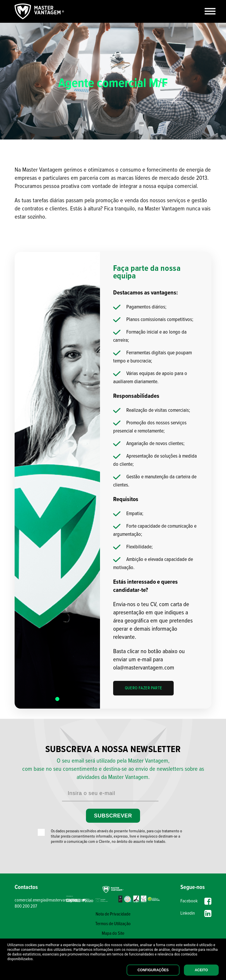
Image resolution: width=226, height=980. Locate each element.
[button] (57, 699)
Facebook (196, 901)
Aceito (201, 970)
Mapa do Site (113, 933)
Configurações (153, 970)
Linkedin (196, 913)
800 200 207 (26, 906)
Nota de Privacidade (113, 914)
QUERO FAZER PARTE (144, 688)
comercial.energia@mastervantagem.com (39, 900)
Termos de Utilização (113, 924)
